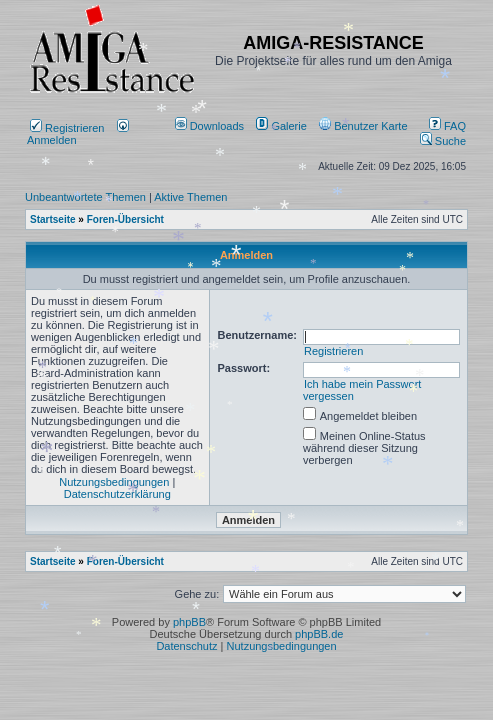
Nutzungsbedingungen (114, 482)
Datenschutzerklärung (117, 494)
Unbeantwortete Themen (85, 197)
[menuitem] (211, 126)
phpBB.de (319, 634)
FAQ (447, 126)
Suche (443, 141)
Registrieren (67, 128)
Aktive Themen (190, 197)
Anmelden (78, 134)
